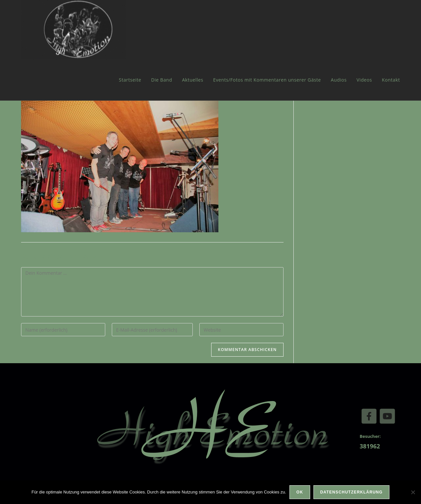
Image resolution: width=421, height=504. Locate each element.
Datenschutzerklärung (352, 492)
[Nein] (413, 492)
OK (300, 492)
